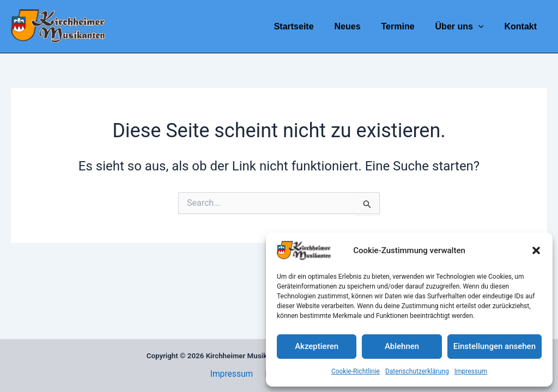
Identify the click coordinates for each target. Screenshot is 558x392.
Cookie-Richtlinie (356, 371)
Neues (359, 26)
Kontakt (522, 26)
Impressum (471, 371)
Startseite (308, 26)
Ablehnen (402, 346)
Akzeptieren (317, 346)
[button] (536, 250)
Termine (406, 26)
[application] (483, 26)
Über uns (465, 26)
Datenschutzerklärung (417, 371)
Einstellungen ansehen (495, 346)
